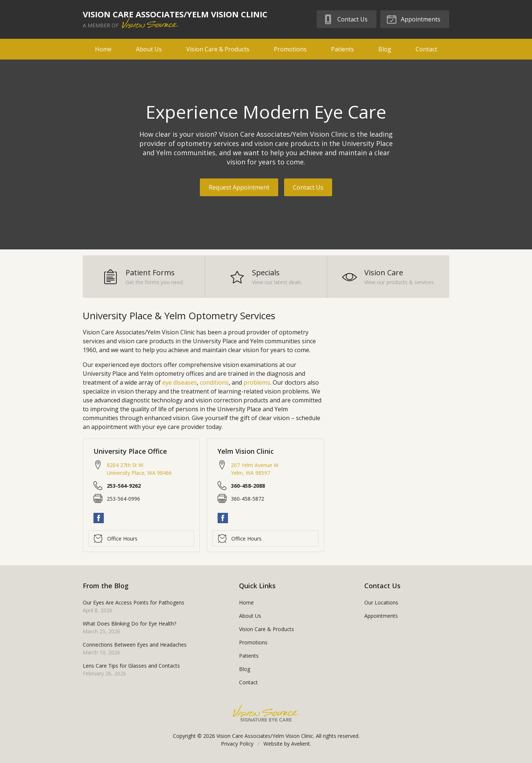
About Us (149, 49)
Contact (426, 49)
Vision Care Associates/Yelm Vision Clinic (265, 736)
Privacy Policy (237, 744)
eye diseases (180, 382)
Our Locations (381, 602)
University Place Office (130, 451)
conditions (214, 382)
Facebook (99, 518)
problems (257, 382)
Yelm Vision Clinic (246, 451)
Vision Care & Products (218, 49)
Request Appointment (239, 187)
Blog (385, 49)
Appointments (413, 19)
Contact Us (345, 19)
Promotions (290, 49)
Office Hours (116, 538)
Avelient (301, 744)
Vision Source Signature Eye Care (266, 713)
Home (103, 49)
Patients (342, 49)
